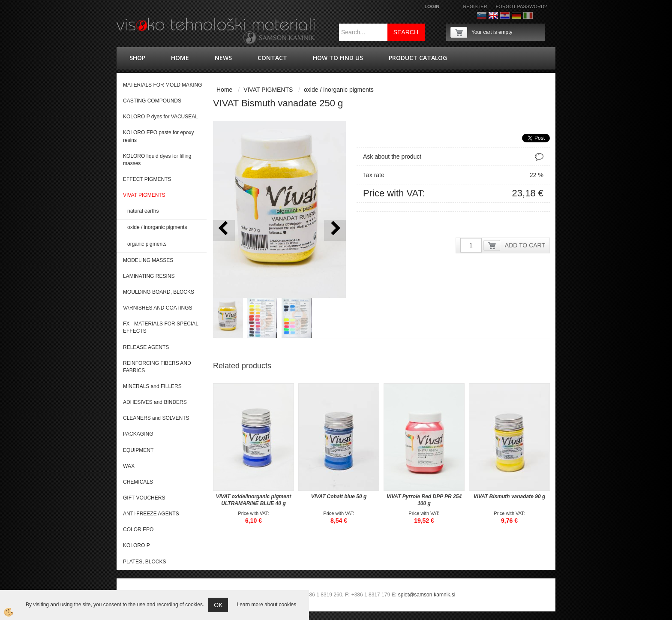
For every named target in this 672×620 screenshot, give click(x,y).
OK (218, 605)
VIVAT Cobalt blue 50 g (339, 497)
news (223, 58)
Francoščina (540, 15)
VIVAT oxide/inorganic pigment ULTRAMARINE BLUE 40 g (254, 500)
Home (180, 58)
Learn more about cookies (266, 605)
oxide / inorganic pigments (157, 227)
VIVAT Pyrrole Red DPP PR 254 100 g (424, 500)
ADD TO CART (525, 245)
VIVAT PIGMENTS (268, 90)
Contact (272, 58)
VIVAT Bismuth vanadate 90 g (510, 497)
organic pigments (147, 244)
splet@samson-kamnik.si (427, 595)
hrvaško (505, 15)
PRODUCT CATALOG (418, 58)
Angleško (493, 15)
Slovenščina (482, 15)
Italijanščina (528, 15)
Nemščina (516, 15)
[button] (335, 230)
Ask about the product (392, 157)
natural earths (143, 211)
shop (137, 58)
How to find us (338, 58)
